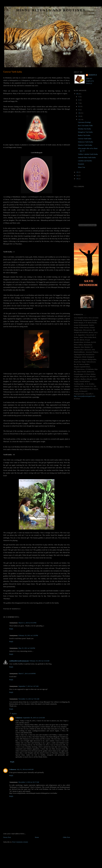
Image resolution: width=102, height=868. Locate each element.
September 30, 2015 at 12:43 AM (34, 718)
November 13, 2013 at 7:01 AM (29, 699)
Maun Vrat (81, 167)
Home (37, 837)
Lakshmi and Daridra (85, 161)
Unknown (19, 718)
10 (79, 113)
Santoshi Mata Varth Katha (87, 157)
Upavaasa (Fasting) (84, 122)
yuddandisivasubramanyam (19, 661)
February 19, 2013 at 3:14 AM (39, 661)
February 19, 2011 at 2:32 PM (28, 635)
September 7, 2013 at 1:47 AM (28, 686)
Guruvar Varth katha (13, 72)
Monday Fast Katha (84, 129)
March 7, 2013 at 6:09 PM (27, 673)
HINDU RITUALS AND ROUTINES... (53, 10)
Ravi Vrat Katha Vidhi (85, 125)
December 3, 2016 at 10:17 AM (29, 782)
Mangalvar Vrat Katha (85, 132)
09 (77, 94)
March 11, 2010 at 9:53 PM (27, 623)
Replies (14, 714)
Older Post (66, 837)
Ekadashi (81, 164)
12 (79, 119)
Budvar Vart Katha (84, 135)
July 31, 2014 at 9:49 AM (25, 769)
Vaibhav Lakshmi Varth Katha (88, 154)
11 (79, 116)
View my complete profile (90, 81)
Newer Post (7, 837)
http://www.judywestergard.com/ (85, 396)
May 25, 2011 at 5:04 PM (27, 648)
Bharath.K (93, 75)
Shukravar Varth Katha (85, 142)
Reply (11, 629)
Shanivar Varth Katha (85, 145)
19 (77, 179)
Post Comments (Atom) (20, 842)
